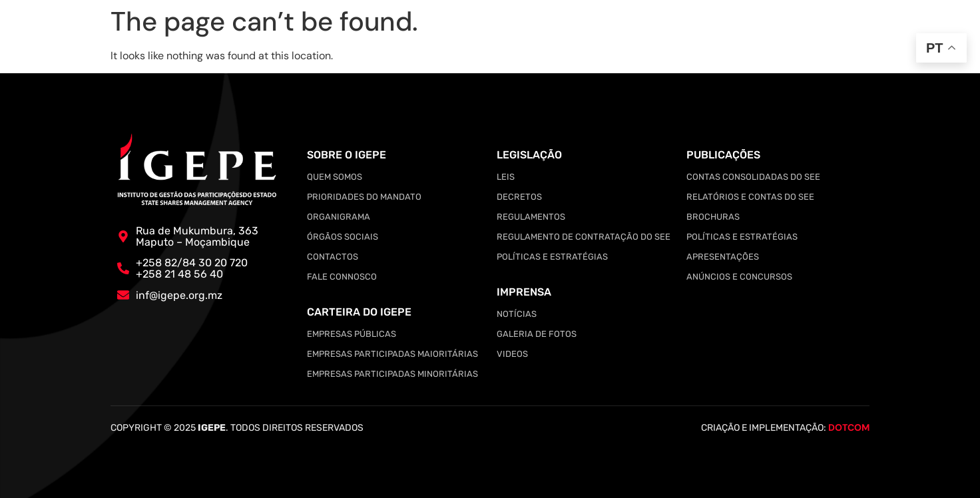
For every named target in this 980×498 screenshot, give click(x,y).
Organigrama (339, 217)
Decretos (519, 197)
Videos (512, 354)
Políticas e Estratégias (552, 257)
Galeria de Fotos (537, 334)
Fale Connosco (342, 277)
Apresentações (723, 257)
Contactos (333, 257)
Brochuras (713, 217)
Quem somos (335, 177)
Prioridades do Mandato (364, 197)
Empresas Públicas (352, 334)
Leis (506, 177)
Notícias (517, 314)
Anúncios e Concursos (739, 277)
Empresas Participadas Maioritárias (392, 354)
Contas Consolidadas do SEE (753, 177)
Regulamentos (531, 217)
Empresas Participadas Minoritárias (392, 374)
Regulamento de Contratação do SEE (584, 237)
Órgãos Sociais (343, 237)
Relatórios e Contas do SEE (750, 197)
